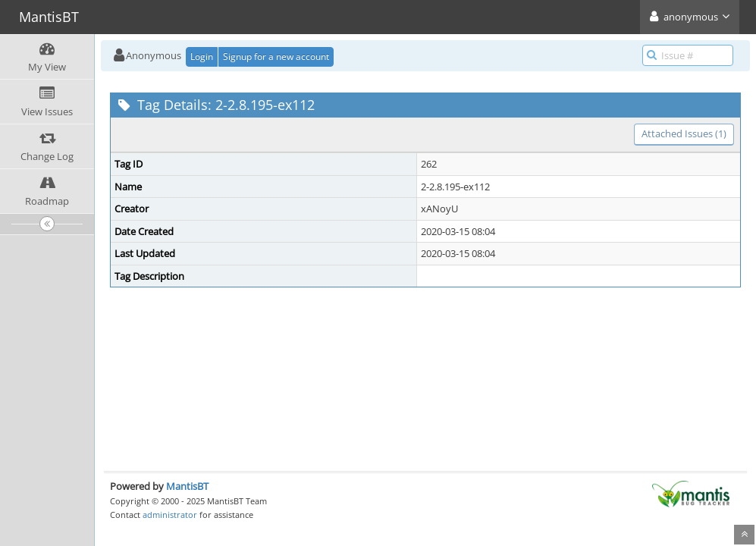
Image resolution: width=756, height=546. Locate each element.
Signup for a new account (276, 56)
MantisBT (187, 486)
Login (202, 56)
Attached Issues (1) (684, 133)
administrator (170, 515)
